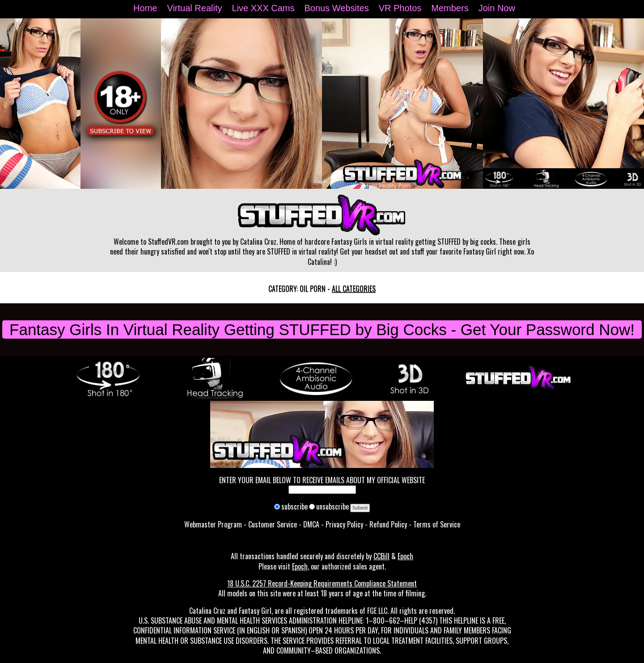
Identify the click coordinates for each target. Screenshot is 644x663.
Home (145, 8)
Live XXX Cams (263, 8)
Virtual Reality (194, 8)
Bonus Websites (337, 8)
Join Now (497, 8)
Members (450, 8)
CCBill (381, 556)
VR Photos (400, 8)
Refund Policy (388, 524)
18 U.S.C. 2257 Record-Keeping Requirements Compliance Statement (322, 583)
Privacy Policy (344, 524)
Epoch (405, 556)
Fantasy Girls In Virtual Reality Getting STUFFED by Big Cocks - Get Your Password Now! (322, 329)
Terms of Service (437, 524)
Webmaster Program (213, 524)
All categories (354, 289)
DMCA (311, 524)
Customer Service (273, 524)
